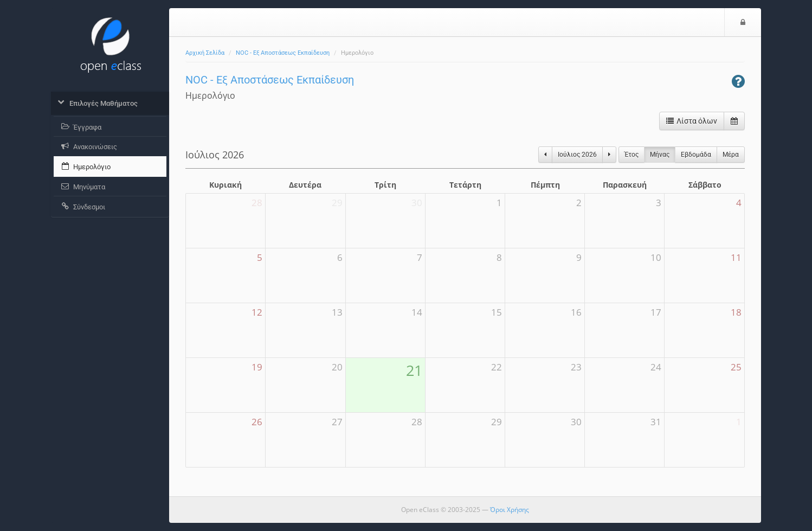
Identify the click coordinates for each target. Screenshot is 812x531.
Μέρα (731, 155)
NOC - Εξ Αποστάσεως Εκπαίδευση (283, 53)
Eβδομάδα (696, 155)
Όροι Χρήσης (510, 510)
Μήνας (660, 155)
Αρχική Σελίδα (205, 53)
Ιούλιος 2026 (577, 155)
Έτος (631, 155)
